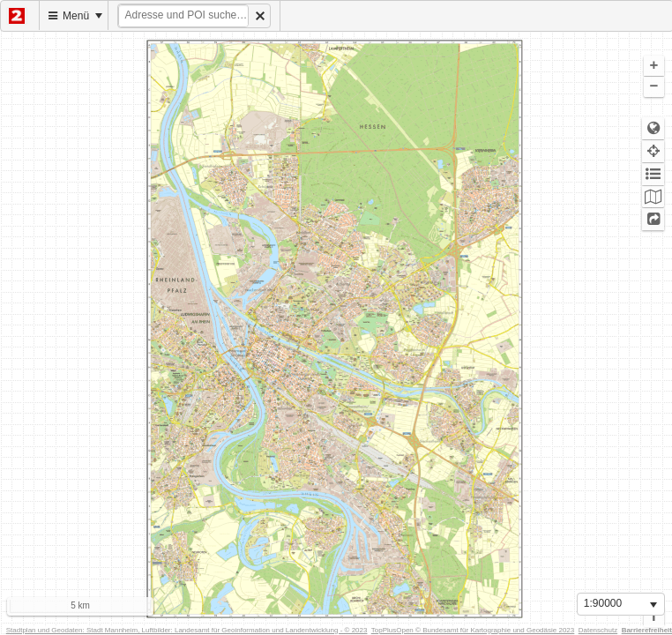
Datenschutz (598, 630)
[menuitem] (20, 15)
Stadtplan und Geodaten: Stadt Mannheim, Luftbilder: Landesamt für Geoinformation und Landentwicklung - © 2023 (187, 630)
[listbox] (621, 604)
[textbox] (184, 16)
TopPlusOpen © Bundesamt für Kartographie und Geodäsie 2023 (473, 630)
